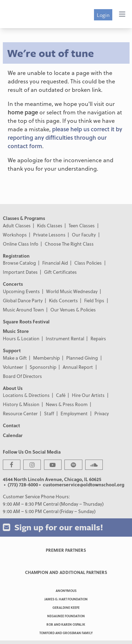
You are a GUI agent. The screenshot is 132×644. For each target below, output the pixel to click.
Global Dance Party (23, 300)
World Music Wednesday (72, 291)
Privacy (102, 413)
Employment (74, 413)
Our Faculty (84, 235)
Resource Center (20, 413)
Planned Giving (82, 358)
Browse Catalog (19, 263)
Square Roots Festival (26, 321)
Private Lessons (49, 235)
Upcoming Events (21, 291)
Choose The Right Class (69, 244)
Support (12, 350)
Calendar (13, 435)
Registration (16, 256)
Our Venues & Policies (73, 310)
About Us (13, 388)
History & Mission (21, 404)
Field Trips (94, 300)
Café (61, 395)
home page (23, 112)
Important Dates (20, 272)
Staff (49, 413)
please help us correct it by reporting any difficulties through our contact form (65, 137)
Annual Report (78, 367)
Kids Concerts (63, 300)
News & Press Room (67, 404)
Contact (11, 425)
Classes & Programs (24, 218)
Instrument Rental (65, 338)
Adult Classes (17, 225)
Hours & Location (21, 338)
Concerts (13, 284)
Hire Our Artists (88, 395)
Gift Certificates (60, 272)
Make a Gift (15, 358)
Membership (46, 358)
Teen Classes (82, 225)
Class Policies (88, 263)
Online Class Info (21, 244)
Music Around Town (23, 310)
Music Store (16, 331)
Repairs (98, 338)
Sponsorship (43, 367)
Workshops (15, 235)
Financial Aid (55, 263)
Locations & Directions (26, 395)
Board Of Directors (22, 376)
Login (103, 15)
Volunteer (13, 367)
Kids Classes (50, 225)
